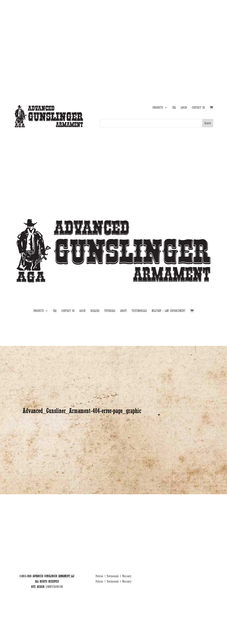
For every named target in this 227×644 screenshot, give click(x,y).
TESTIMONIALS (139, 311)
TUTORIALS (180, 35)
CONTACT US (198, 108)
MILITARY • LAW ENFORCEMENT (168, 311)
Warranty (127, 576)
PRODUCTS (158, 108)
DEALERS (194, 35)
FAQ (174, 108)
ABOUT (166, 35)
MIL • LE (208, 35)
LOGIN (184, 108)
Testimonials (113, 576)
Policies (99, 576)
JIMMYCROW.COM (54, 587)
